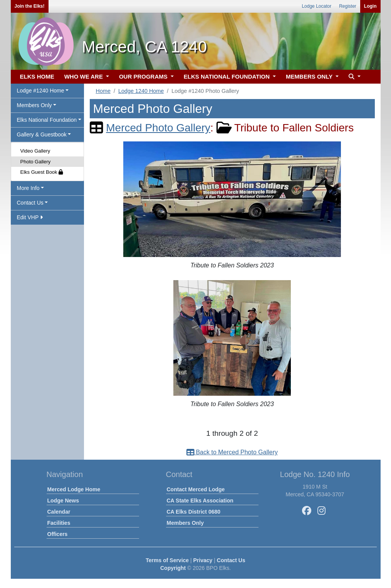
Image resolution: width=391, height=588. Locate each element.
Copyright (173, 568)
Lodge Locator (316, 6)
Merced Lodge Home (74, 489)
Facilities (59, 523)
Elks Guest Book (42, 172)
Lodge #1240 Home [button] (41, 91)
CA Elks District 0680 (194, 512)
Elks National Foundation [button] (47, 120)
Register (348, 6)
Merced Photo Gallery (158, 128)
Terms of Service (167, 560)
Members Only (185, 523)
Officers (58, 534)
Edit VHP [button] (30, 217)
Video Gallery (35, 151)
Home (103, 91)
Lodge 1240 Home (141, 91)
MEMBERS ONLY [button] (310, 76)
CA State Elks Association (200, 501)
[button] (354, 77)
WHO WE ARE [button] (84, 76)
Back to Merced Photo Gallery (232, 452)
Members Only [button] (34, 105)
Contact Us (231, 560)
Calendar (59, 512)
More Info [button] (28, 188)
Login (370, 6)
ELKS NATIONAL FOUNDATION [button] (228, 76)
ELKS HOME (37, 76)
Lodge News (63, 501)
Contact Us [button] (30, 203)
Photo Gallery (36, 162)
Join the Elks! (30, 6)
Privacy (203, 560)
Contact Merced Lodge (196, 489)
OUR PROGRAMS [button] (144, 76)
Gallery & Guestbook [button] (42, 134)
